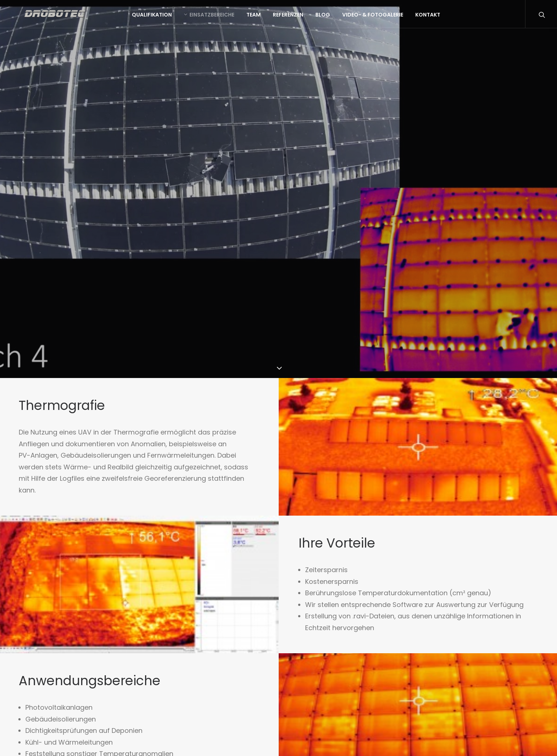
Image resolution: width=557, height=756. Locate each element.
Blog (343, 18)
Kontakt (448, 18)
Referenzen (308, 18)
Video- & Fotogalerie (393, 18)
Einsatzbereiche (229, 18)
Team (273, 18)
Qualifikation (172, 18)
